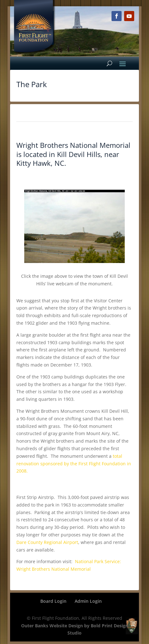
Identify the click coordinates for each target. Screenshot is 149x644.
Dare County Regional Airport (47, 542)
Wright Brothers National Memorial (73, 145)
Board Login (53, 601)
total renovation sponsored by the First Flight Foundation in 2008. (74, 464)
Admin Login (88, 601)
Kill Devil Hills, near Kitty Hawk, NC (68, 159)
